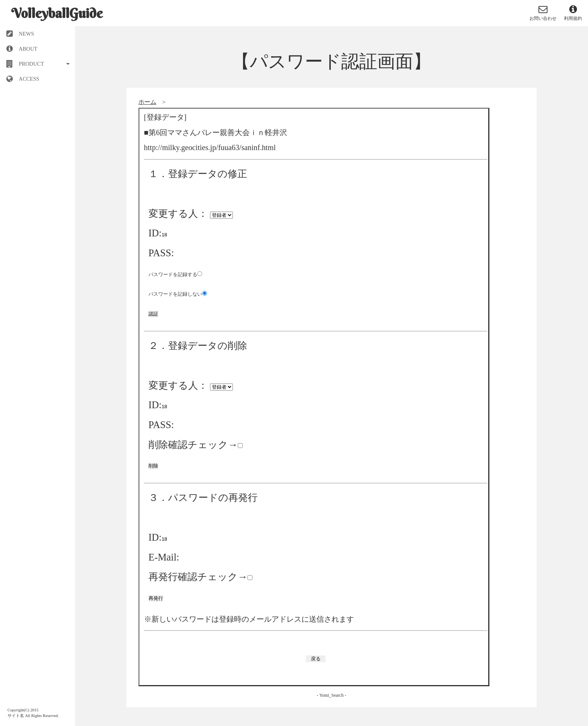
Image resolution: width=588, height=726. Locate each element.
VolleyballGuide (57, 13)
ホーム (147, 102)
